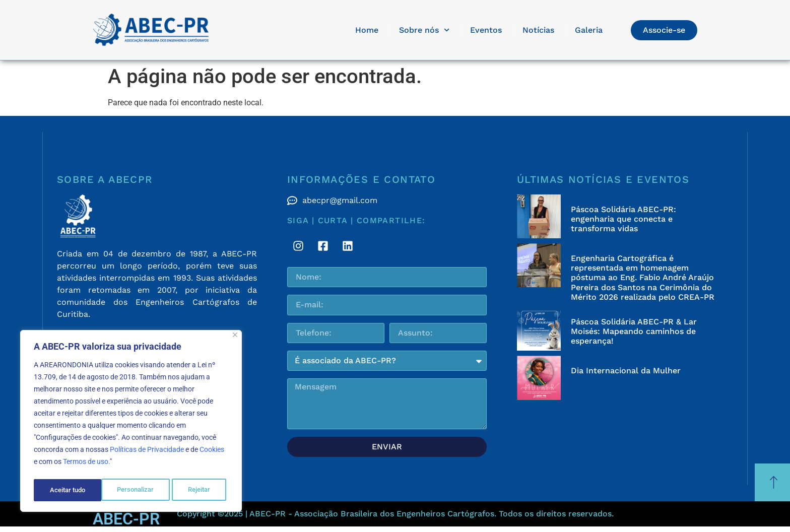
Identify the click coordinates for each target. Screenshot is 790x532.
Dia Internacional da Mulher (626, 371)
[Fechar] (235, 338)
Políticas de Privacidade (147, 453)
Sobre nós (424, 30)
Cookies (212, 453)
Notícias (538, 30)
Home (367, 30)
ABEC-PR (126, 519)
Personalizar (68, 490)
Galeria (589, 30)
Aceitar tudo (195, 490)
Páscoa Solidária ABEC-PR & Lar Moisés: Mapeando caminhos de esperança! (634, 331)
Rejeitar (132, 490)
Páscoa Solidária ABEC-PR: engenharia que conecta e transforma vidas (623, 219)
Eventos (486, 30)
